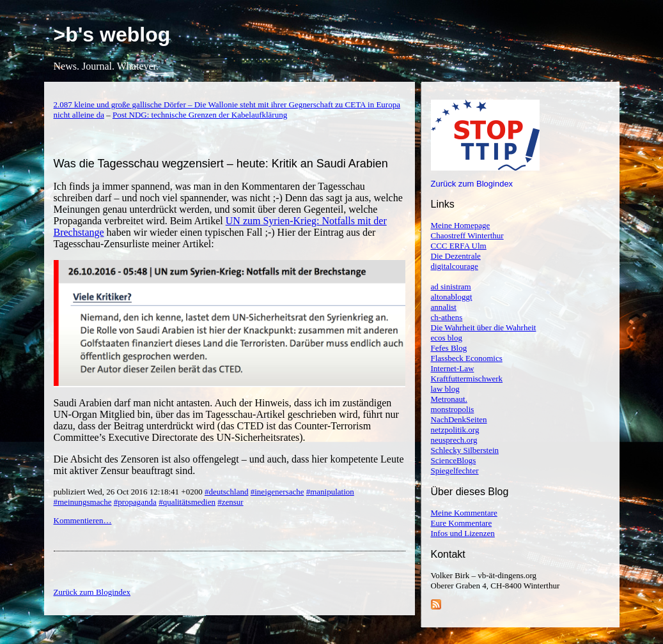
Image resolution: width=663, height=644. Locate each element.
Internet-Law (453, 368)
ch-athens (447, 317)
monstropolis (453, 409)
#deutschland (227, 492)
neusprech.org (454, 440)
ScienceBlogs (454, 460)
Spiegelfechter (455, 471)
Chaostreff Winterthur (467, 235)
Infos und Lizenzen (463, 533)
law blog (445, 389)
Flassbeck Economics (467, 358)
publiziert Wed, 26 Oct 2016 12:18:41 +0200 (129, 492)
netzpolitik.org (455, 430)
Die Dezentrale (456, 256)
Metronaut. (449, 399)
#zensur (230, 502)
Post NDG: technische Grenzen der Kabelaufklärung (200, 115)
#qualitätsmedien (187, 502)
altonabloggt (452, 297)
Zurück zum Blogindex (472, 184)
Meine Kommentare (464, 513)
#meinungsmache (83, 502)
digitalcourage (455, 266)
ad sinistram (451, 287)
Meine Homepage (461, 225)
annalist (444, 307)
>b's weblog (112, 34)
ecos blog (447, 338)
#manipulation (330, 492)
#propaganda (135, 502)
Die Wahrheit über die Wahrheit (484, 327)
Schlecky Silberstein (465, 450)
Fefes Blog (449, 348)
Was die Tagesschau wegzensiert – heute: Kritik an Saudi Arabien (221, 164)
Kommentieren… (83, 520)
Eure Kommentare (462, 523)
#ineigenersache (277, 492)
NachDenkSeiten (459, 419)
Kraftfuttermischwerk (467, 379)
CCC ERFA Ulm (459, 246)
